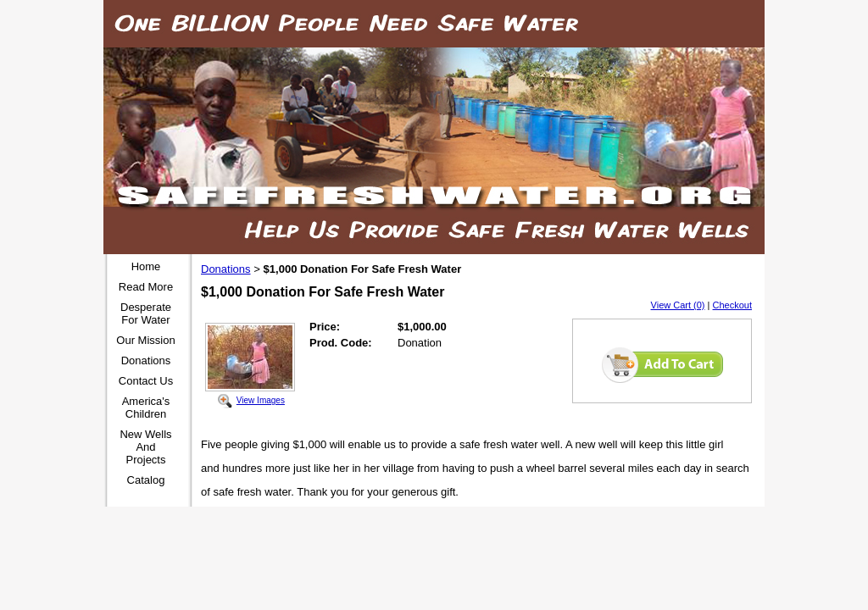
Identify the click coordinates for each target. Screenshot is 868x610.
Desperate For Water (146, 313)
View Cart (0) (678, 305)
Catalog (146, 480)
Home (146, 266)
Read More (146, 287)
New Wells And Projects (145, 447)
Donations (146, 360)
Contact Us (146, 381)
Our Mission (145, 340)
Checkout (732, 305)
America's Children (146, 408)
